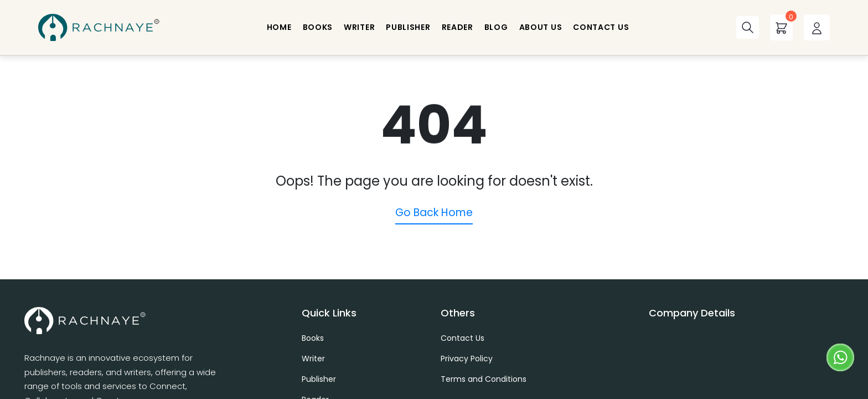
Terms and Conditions (484, 379)
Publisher (319, 379)
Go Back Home (434, 213)
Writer (313, 359)
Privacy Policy (467, 359)
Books (313, 338)
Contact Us (463, 338)
